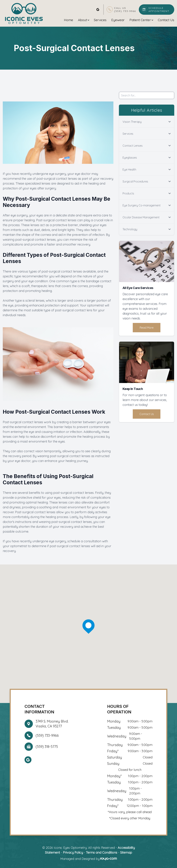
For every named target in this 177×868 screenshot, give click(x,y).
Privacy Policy (73, 853)
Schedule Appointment (159, 10)
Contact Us (166, 20)
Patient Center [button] (141, 20)
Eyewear (118, 20)
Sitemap (126, 853)
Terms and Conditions (102, 853)
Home (69, 20)
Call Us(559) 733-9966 (125, 10)
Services (100, 20)
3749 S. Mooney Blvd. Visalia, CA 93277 (52, 724)
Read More (147, 328)
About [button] (83, 20)
